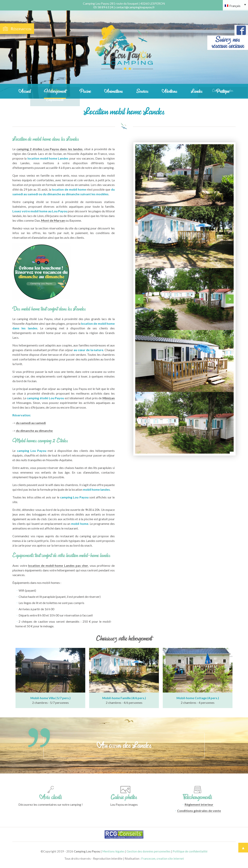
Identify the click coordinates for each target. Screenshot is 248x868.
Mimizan (109, 398)
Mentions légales (113, 851)
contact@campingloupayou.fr (135, 7)
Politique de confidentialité (190, 851)
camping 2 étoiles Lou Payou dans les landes (50, 149)
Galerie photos (124, 797)
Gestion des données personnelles (149, 851)
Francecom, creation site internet (163, 858)
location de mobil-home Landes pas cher (58, 566)
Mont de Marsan (53, 220)
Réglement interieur (199, 804)
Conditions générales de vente (199, 811)
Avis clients (51, 797)
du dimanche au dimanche (34, 431)
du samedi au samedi (31, 423)
